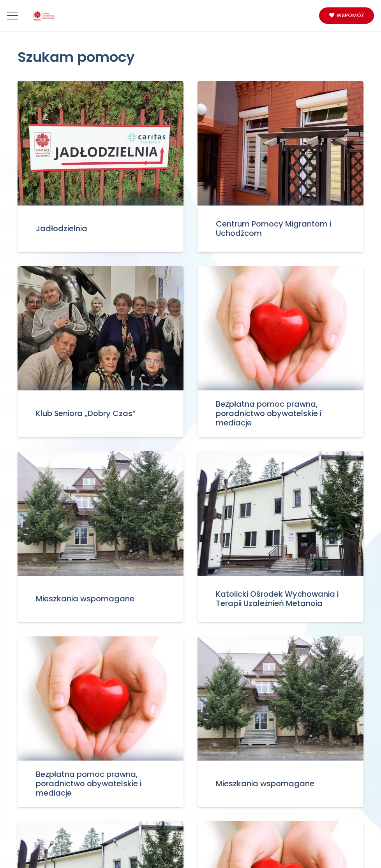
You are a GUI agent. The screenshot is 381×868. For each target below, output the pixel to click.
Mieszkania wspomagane (85, 598)
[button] (13, 16)
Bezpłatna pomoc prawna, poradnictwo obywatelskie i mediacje (269, 413)
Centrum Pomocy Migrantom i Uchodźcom (273, 228)
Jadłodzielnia (62, 228)
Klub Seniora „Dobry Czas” (86, 413)
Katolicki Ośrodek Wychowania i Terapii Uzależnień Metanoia (277, 599)
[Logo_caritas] (44, 16)
